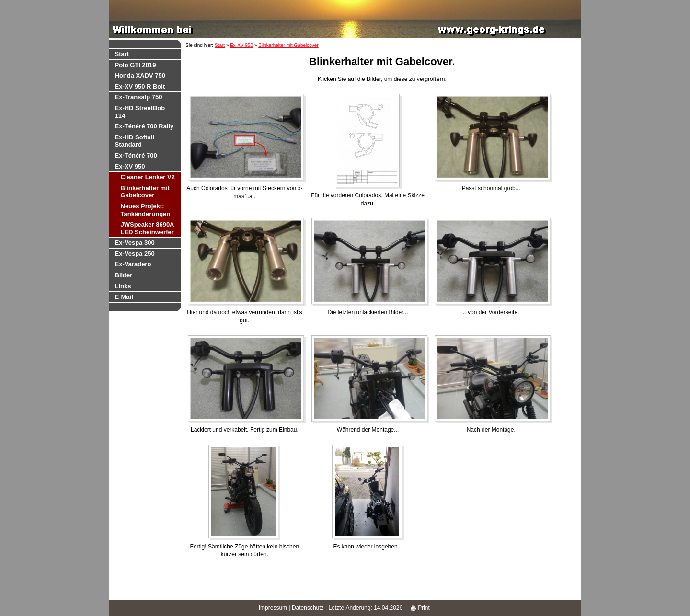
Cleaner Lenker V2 (148, 177)
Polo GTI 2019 (136, 65)
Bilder (124, 275)
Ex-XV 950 (130, 166)
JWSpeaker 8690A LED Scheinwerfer (148, 228)
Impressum (273, 608)
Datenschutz (308, 608)
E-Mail (124, 297)
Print (420, 608)
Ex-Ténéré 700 (136, 155)
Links (123, 286)
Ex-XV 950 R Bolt (140, 86)
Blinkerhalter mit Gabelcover (145, 192)
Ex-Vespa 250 (135, 254)
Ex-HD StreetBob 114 (140, 112)
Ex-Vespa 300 (135, 243)
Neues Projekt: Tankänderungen (146, 210)
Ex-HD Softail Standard (135, 141)
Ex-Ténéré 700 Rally (144, 126)
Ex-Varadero (133, 264)
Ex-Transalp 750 (139, 97)
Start (122, 54)
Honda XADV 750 (140, 75)
